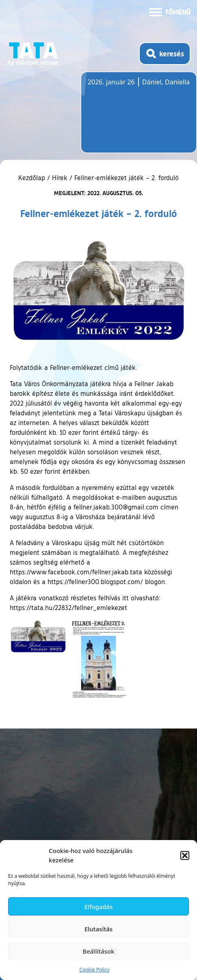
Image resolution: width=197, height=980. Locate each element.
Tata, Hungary (133, 117)
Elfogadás (99, 907)
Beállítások (98, 951)
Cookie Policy (94, 970)
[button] (185, 855)
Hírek (60, 178)
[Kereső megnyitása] (165, 54)
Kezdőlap (33, 178)
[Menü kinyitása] (170, 11)
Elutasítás (98, 929)
